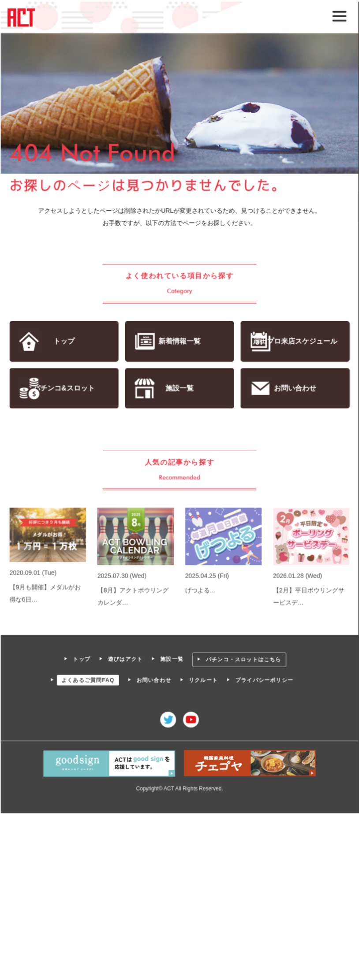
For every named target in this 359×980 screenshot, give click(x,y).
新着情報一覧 (179, 341)
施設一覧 (179, 388)
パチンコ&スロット (64, 388)
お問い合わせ (294, 388)
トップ (64, 341)
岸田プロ (295, 341)
